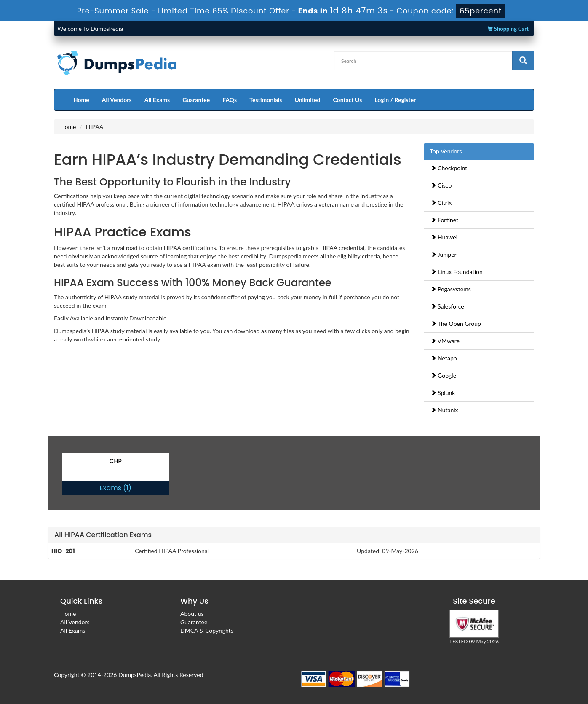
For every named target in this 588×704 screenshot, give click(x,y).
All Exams (157, 100)
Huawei (444, 237)
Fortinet (445, 220)
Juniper (444, 254)
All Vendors (117, 100)
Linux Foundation (457, 272)
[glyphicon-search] (523, 61)
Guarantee (196, 100)
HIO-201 (63, 551)
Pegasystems (451, 289)
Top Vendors (446, 151)
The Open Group (456, 324)
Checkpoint (449, 168)
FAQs (230, 100)
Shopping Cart (508, 29)
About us (192, 614)
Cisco (441, 185)
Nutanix (444, 410)
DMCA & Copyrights (207, 630)
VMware (445, 341)
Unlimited (308, 100)
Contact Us (347, 100)
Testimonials (266, 100)
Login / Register (395, 100)
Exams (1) (116, 488)
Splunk (443, 393)
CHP (116, 461)
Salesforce (447, 306)
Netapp (444, 358)
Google (444, 375)
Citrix (441, 203)
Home (81, 100)
